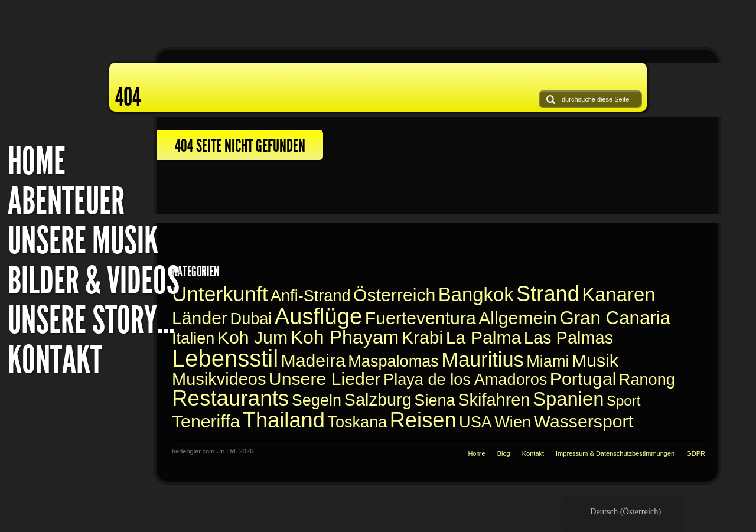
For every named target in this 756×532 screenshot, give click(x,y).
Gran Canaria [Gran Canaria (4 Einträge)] (615, 318)
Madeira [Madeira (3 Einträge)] (313, 360)
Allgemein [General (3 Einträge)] (518, 318)
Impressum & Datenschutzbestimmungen (615, 453)
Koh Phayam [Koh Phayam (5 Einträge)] (345, 337)
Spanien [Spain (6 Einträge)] (568, 399)
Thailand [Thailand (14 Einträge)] (284, 420)
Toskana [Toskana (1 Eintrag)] (357, 422)
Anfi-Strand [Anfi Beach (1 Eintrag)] (311, 296)
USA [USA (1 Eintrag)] (475, 422)
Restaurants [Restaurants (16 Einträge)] (230, 398)
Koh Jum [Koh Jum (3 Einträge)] (252, 337)
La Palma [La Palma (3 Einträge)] (484, 337)
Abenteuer (66, 201)
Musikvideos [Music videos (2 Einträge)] (219, 379)
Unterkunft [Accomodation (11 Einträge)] (220, 294)
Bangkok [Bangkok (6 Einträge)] (476, 294)
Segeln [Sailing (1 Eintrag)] (317, 400)
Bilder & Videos (94, 281)
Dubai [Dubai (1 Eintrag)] (251, 319)
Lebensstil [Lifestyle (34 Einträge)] (225, 358)
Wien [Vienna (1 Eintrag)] (513, 422)
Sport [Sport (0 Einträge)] (623, 401)
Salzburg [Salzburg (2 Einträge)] (378, 400)
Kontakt (55, 360)
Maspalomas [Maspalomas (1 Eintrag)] (393, 361)
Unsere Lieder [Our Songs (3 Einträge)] (325, 379)
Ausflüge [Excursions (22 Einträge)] (318, 316)
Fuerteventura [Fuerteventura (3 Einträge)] (421, 318)
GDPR (696, 453)
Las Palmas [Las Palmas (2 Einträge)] (568, 338)
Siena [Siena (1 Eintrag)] (434, 400)
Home (37, 161)
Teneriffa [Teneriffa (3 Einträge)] (206, 421)
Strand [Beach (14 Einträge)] (548, 294)
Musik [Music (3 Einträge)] (595, 360)
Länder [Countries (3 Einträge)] (200, 318)
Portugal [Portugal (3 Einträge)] (583, 379)
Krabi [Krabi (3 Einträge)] (423, 337)
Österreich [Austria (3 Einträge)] (394, 295)
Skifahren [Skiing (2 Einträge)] (494, 400)
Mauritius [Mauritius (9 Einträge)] (482, 360)
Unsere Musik (83, 241)
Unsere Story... (91, 320)
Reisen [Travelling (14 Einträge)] (423, 420)
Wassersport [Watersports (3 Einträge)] (583, 421)
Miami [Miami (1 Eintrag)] (548, 361)
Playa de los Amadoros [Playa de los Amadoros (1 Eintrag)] (465, 379)
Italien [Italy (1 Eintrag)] (193, 338)
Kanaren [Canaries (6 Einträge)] (618, 294)
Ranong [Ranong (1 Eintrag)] (647, 379)
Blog (504, 453)
